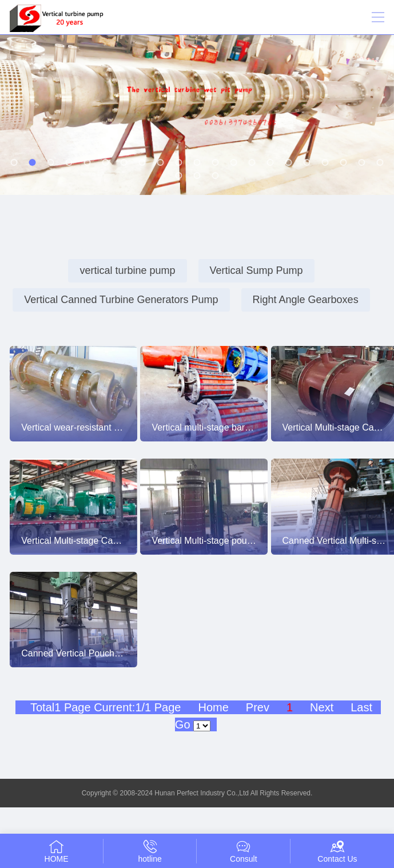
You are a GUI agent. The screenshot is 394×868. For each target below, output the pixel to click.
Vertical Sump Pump (256, 270)
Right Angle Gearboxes (306, 300)
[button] (14, 162)
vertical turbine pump (127, 270)
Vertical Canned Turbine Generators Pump (121, 300)
